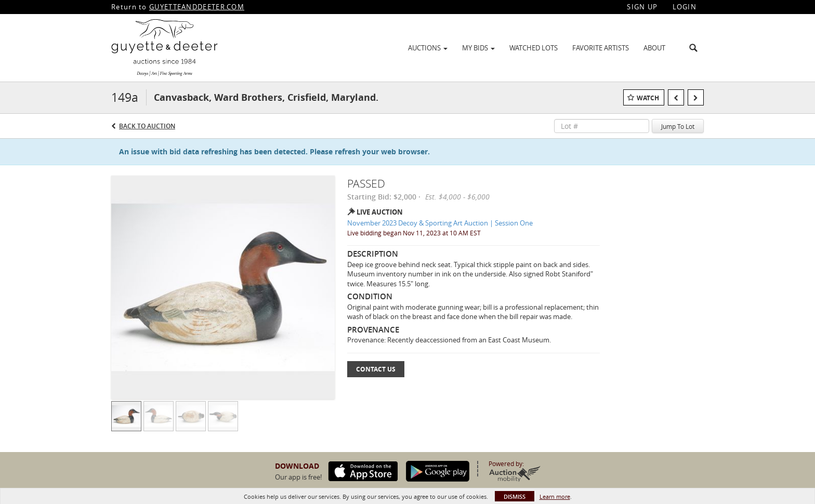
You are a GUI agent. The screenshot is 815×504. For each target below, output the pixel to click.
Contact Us (376, 369)
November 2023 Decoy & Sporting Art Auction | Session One (440, 223)
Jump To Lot (678, 126)
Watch (648, 98)
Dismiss (515, 496)
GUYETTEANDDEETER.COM (197, 7)
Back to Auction (147, 126)
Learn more (555, 496)
